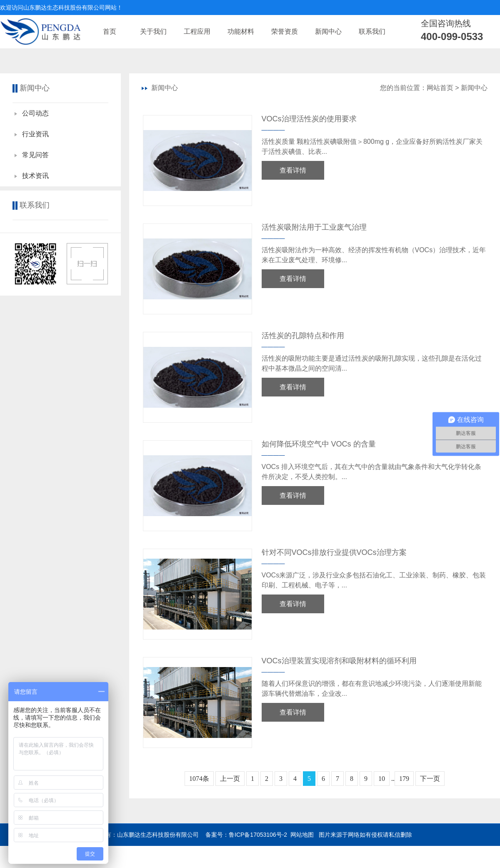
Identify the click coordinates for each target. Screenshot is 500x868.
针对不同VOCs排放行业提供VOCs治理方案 (334, 552)
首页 (110, 31)
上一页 (230, 779)
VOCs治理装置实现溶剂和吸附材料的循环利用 (339, 661)
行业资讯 (35, 134)
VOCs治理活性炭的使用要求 (309, 119)
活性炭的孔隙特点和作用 (303, 336)
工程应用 (197, 31)
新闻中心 (328, 31)
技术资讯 (35, 176)
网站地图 (302, 835)
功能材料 (241, 31)
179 (404, 779)
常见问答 (35, 155)
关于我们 (153, 31)
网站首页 (440, 88)
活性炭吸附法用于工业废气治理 (314, 227)
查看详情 (293, 170)
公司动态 (35, 113)
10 (382, 779)
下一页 (430, 779)
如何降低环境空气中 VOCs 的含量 (319, 444)
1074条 (199, 779)
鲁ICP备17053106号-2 (258, 835)
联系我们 (372, 31)
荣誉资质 (285, 31)
